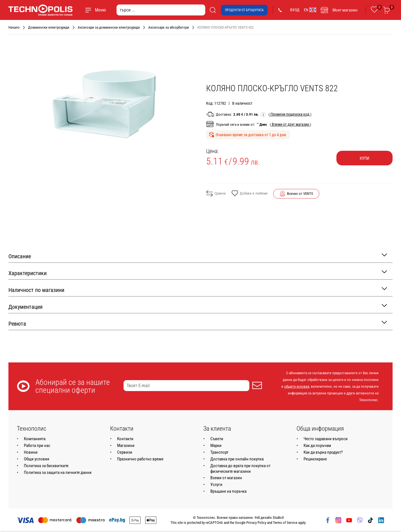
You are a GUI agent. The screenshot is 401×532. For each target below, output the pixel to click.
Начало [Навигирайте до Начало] (14, 27)
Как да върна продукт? (323, 452)
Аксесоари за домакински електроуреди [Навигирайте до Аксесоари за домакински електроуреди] (109, 27)
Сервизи (125, 452)
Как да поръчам (317, 446)
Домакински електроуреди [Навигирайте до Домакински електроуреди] (49, 27)
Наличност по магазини (198, 290)
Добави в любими (250, 194)
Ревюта (198, 323)
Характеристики (198, 273)
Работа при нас (37, 446)
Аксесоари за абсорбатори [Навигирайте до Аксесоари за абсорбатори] (169, 27)
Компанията (35, 439)
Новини (31, 452)
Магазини (126, 446)
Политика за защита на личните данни (58, 472)
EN (310, 10)
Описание (198, 256)
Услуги (216, 485)
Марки (216, 446)
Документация (198, 306)
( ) (290, 114)
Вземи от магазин (226, 478)
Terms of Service (285, 523)
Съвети (217, 439)
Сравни (216, 193)
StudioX (278, 518)
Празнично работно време (140, 459)
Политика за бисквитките (46, 466)
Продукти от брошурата (244, 10)
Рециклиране (315, 459)
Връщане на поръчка (228, 491)
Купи (364, 158)
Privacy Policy (256, 523)
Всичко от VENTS (300, 194)
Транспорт (219, 452)
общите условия (297, 386)
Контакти (125, 439)
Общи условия (37, 459)
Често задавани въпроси (326, 439)
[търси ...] (161, 10)
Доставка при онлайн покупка (237, 459)
